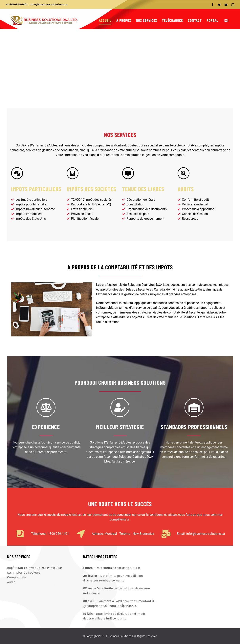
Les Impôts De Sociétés (24, 572)
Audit (11, 582)
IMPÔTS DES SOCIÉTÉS (91, 189)
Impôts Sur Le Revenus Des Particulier (35, 568)
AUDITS (186, 189)
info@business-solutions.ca (49, 4)
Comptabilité (17, 577)
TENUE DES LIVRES (143, 189)
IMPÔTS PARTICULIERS (36, 189)
